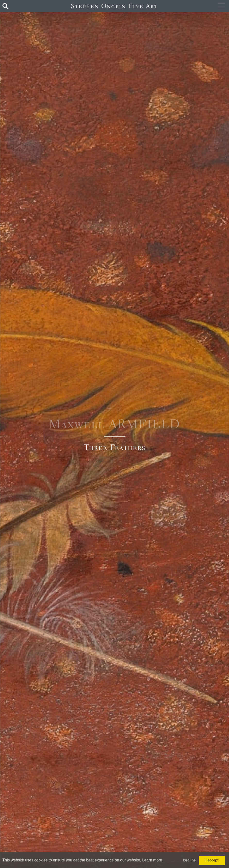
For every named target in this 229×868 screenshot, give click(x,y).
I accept (212, 860)
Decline (189, 860)
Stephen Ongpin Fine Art (114, 6)
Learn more (152, 860)
